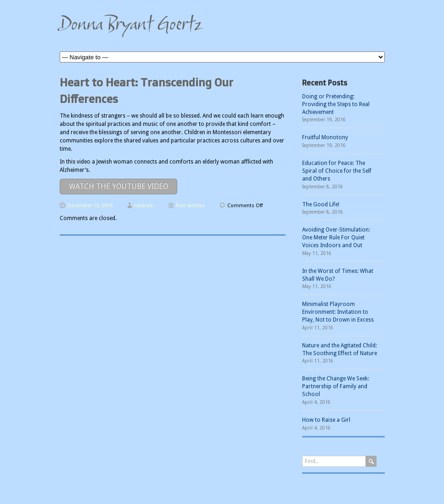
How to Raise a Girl (326, 420)
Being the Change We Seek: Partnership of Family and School (336, 386)
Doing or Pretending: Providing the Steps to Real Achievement (336, 104)
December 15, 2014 (90, 206)
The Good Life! (321, 204)
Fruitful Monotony (325, 137)
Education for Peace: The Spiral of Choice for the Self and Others (337, 171)
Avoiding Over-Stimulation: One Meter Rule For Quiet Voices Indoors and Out (336, 238)
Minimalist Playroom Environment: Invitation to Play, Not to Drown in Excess (338, 312)
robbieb (143, 206)
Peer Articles (190, 206)
